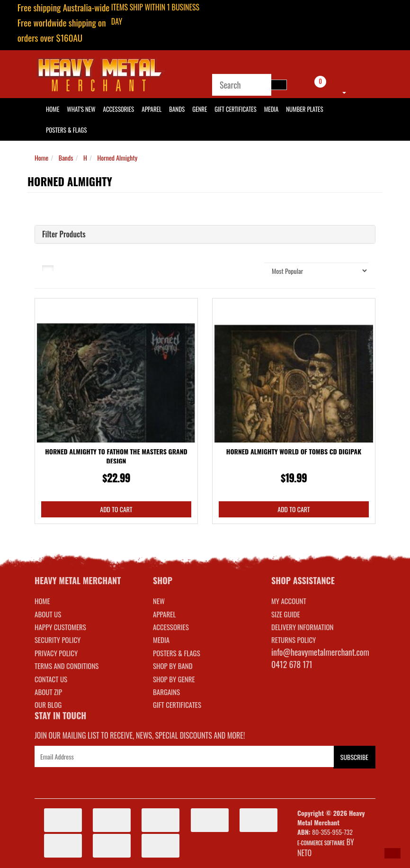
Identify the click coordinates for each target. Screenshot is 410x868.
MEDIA (161, 640)
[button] (392, 853)
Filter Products (64, 235)
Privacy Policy (56, 653)
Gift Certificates (235, 109)
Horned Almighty (118, 158)
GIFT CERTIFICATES (177, 705)
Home (41, 158)
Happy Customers (60, 627)
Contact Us (51, 679)
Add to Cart (116, 509)
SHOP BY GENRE (174, 679)
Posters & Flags (66, 130)
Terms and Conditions (67, 666)
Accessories (119, 109)
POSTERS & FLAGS (177, 653)
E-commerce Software (321, 843)
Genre (200, 109)
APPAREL (164, 614)
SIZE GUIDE (286, 614)
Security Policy (58, 640)
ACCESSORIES (171, 627)
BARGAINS (166, 692)
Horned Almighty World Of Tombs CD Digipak (294, 451)
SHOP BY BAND (173, 666)
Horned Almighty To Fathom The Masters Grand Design (116, 456)
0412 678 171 (292, 664)
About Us (48, 614)
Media (271, 109)
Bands (177, 109)
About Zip (48, 692)
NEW (159, 601)
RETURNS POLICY (294, 640)
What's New (81, 109)
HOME (53, 109)
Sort (246, 270)
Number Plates (304, 109)
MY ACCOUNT (289, 601)
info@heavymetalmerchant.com (320, 652)
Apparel (152, 109)
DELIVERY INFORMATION (303, 627)
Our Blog (48, 705)
